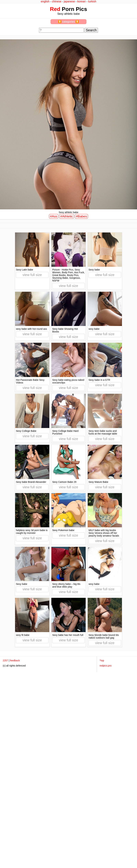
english (45, 1)
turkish (92, 1)
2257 (5, 661)
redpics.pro (106, 666)
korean (82, 1)
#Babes (81, 216)
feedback (15, 661)
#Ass (54, 216)
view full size (32, 275)
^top (102, 661)
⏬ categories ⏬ (69, 22)
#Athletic (67, 216)
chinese (57, 1)
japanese (69, 1)
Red (55, 9)
